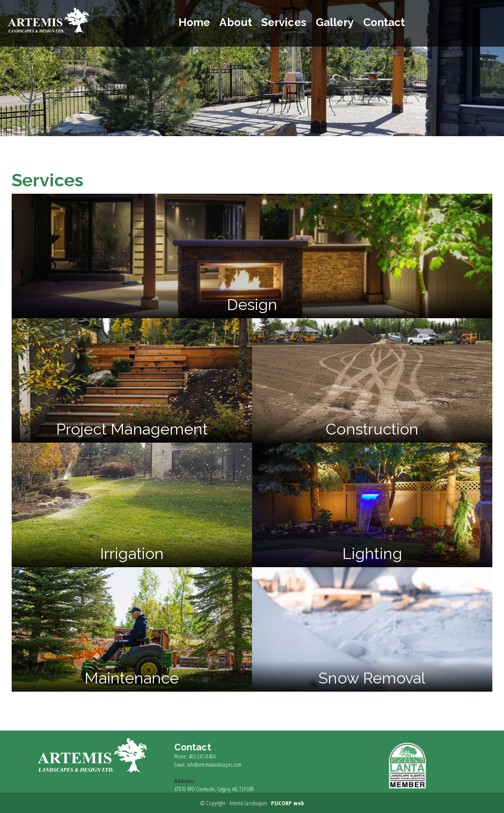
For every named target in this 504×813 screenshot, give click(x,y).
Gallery (338, 22)
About (239, 22)
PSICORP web (288, 803)
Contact (387, 22)
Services (287, 22)
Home (197, 22)
